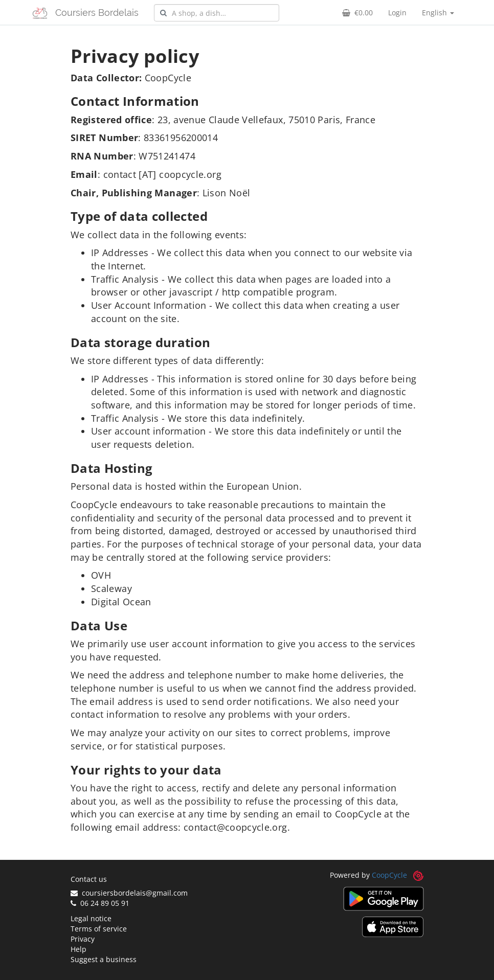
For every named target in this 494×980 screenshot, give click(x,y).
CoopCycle (389, 875)
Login (397, 13)
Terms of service (99, 929)
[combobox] (217, 13)
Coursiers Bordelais (97, 13)
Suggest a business (104, 959)
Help (78, 949)
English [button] (438, 13)
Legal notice (91, 918)
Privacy (83, 939)
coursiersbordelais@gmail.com (129, 893)
